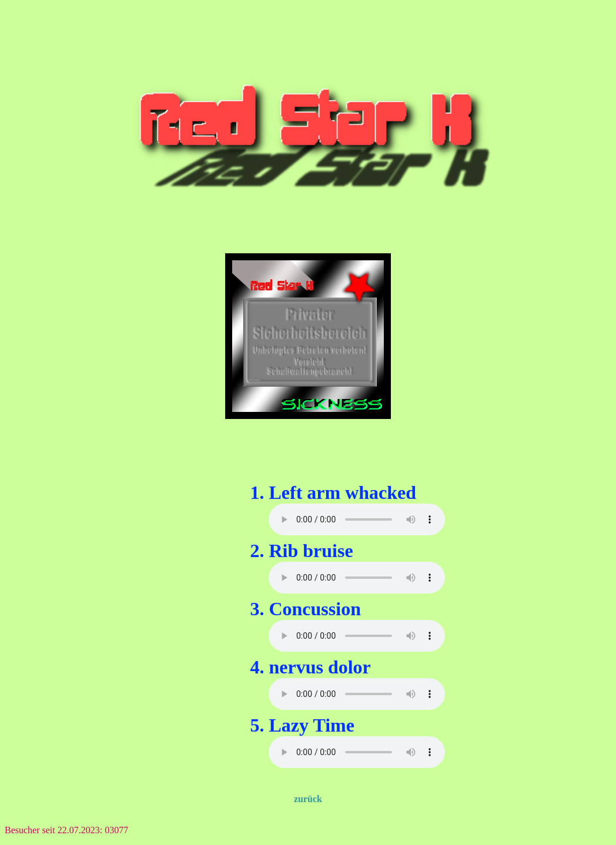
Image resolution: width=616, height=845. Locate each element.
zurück (308, 799)
